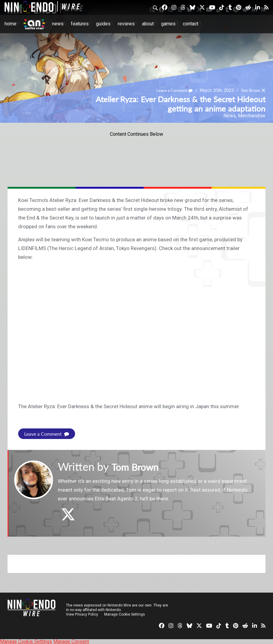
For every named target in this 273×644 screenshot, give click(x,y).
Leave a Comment (171, 91)
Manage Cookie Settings (125, 614)
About (148, 24)
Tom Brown (249, 91)
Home (10, 24)
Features (80, 24)
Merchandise (252, 116)
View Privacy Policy (82, 614)
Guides (103, 24)
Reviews (126, 24)
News (58, 24)
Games (168, 24)
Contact (191, 24)
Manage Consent (71, 641)
